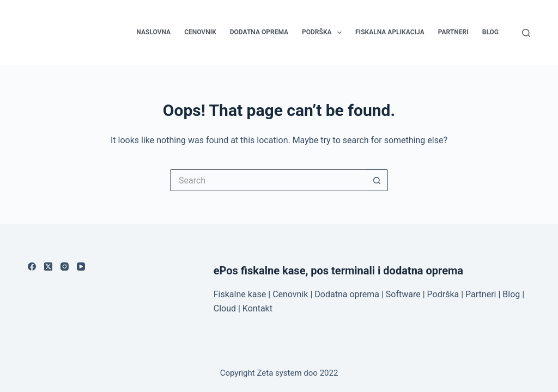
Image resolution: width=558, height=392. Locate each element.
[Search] (526, 33)
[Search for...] (268, 180)
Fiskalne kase (240, 294)
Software (403, 294)
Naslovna (153, 32)
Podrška (324, 33)
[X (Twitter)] (48, 267)
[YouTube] (81, 267)
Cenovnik (200, 32)
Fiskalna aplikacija (390, 32)
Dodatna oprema (259, 32)
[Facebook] (32, 267)
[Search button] (377, 180)
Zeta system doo (287, 373)
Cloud (225, 308)
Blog (490, 32)
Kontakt (257, 308)
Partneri (453, 32)
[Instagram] (65, 267)
